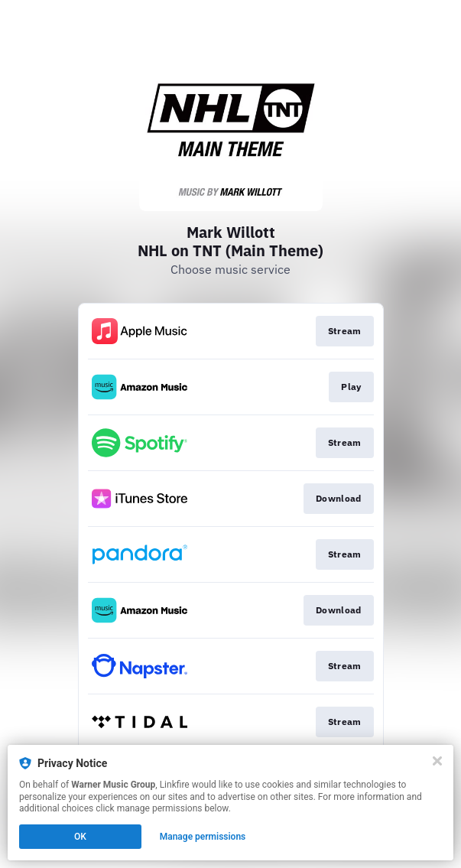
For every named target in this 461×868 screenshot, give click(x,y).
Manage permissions (203, 837)
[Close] (437, 761)
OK (80, 837)
